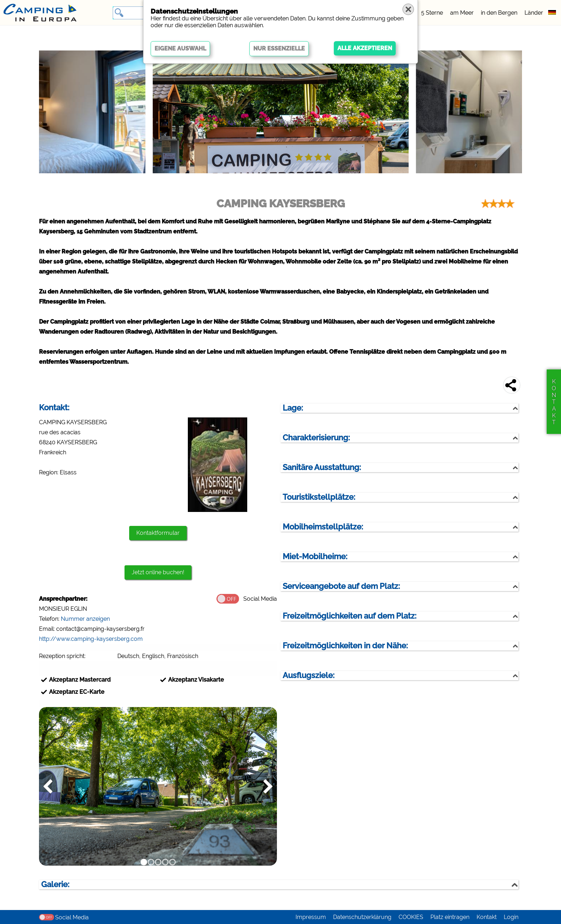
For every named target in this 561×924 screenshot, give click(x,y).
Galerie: (55, 884)
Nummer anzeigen (85, 619)
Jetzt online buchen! (158, 572)
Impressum (311, 917)
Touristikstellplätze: (319, 497)
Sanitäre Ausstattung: (322, 467)
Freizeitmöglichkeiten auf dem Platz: (350, 616)
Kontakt (487, 917)
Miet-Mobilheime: (315, 557)
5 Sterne (432, 13)
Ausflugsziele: (309, 675)
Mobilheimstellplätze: (323, 527)
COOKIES (411, 917)
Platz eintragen (450, 917)
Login (511, 917)
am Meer (462, 13)
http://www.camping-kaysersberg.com (91, 639)
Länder (534, 13)
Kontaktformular (158, 533)
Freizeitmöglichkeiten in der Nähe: (345, 646)
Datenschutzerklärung (362, 917)
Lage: (293, 408)
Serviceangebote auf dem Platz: (341, 586)
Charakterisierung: (316, 438)
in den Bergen (499, 13)
